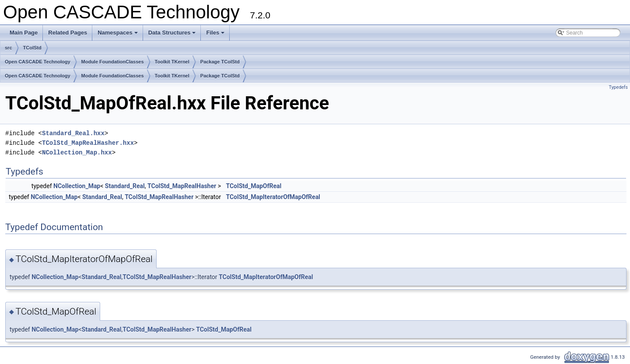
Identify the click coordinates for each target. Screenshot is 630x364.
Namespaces (118, 35)
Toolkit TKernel (172, 62)
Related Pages (68, 33)
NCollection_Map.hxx (77, 152)
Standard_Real (125, 186)
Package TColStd (220, 62)
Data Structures (173, 35)
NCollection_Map (77, 186)
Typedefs (618, 87)
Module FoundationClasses (113, 62)
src (9, 48)
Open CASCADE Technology (38, 62)
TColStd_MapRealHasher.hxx (88, 143)
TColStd (32, 48)
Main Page (24, 33)
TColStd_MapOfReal (254, 186)
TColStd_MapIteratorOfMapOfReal (273, 197)
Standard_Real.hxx (73, 133)
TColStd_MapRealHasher (182, 186)
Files (216, 35)
